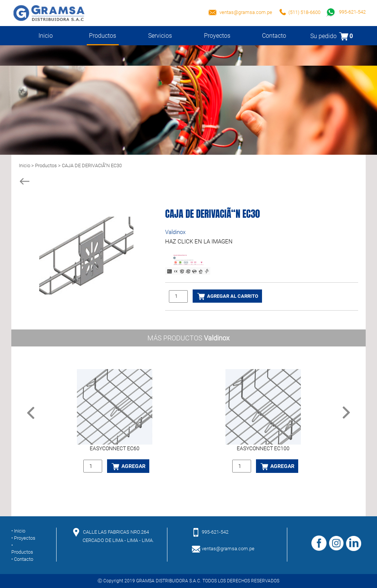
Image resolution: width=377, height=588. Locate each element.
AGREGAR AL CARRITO (227, 296)
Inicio (46, 36)
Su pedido (332, 36)
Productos (103, 39)
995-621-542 (346, 12)
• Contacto (22, 559)
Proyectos (217, 36)
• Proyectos (23, 538)
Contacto (274, 36)
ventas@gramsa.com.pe (246, 12)
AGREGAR (128, 467)
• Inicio (18, 531)
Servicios (160, 36)
